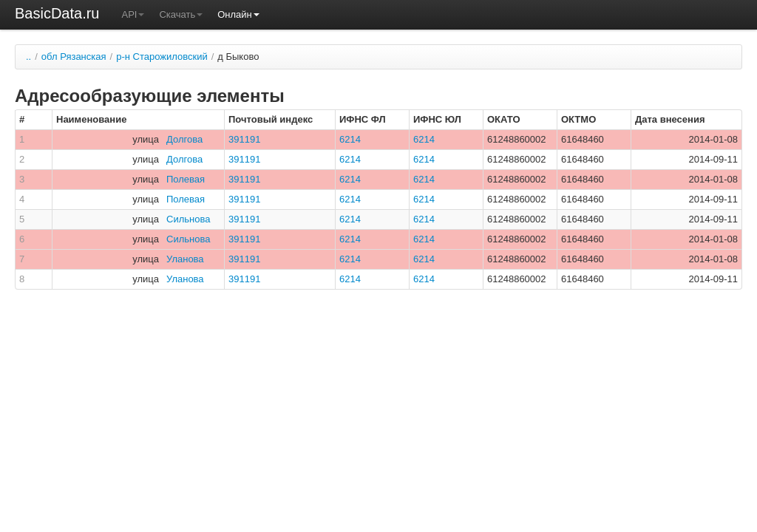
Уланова (185, 259)
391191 (244, 139)
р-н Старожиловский (162, 57)
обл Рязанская (74, 57)
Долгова (184, 139)
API (133, 14)
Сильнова (188, 219)
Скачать (181, 14)
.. (28, 57)
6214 (350, 139)
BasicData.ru (57, 13)
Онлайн (238, 14)
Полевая (186, 179)
